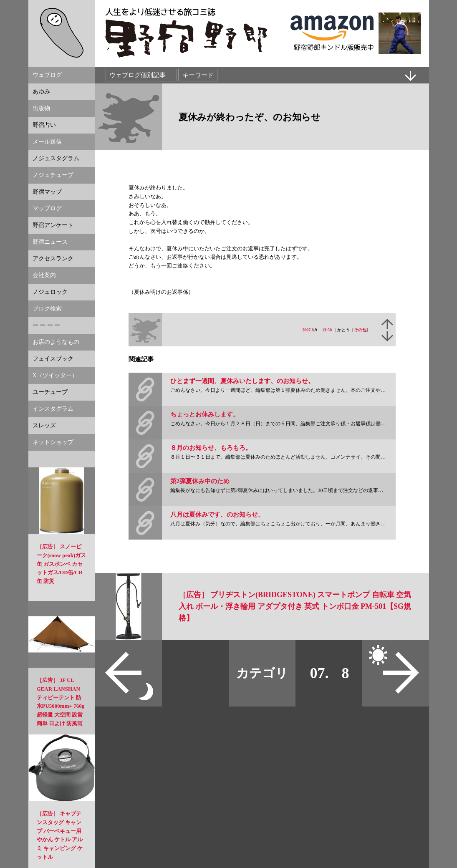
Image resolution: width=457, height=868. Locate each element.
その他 (360, 330)
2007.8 (308, 330)
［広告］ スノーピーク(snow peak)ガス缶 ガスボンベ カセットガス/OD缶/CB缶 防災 (62, 564)
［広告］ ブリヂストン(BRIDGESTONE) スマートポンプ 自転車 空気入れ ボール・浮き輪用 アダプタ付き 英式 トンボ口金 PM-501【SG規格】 (295, 606)
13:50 (327, 330)
